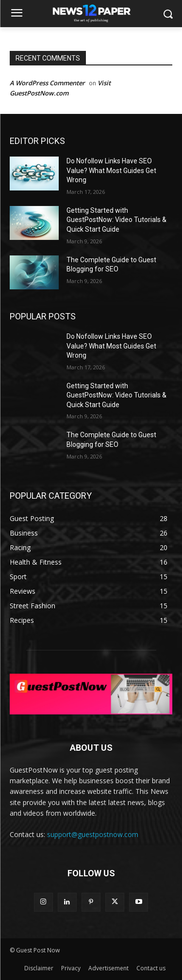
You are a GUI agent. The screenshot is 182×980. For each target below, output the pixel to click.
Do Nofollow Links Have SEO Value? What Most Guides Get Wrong (111, 170)
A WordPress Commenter (47, 83)
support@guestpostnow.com (93, 834)
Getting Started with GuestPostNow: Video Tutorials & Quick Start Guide (116, 220)
